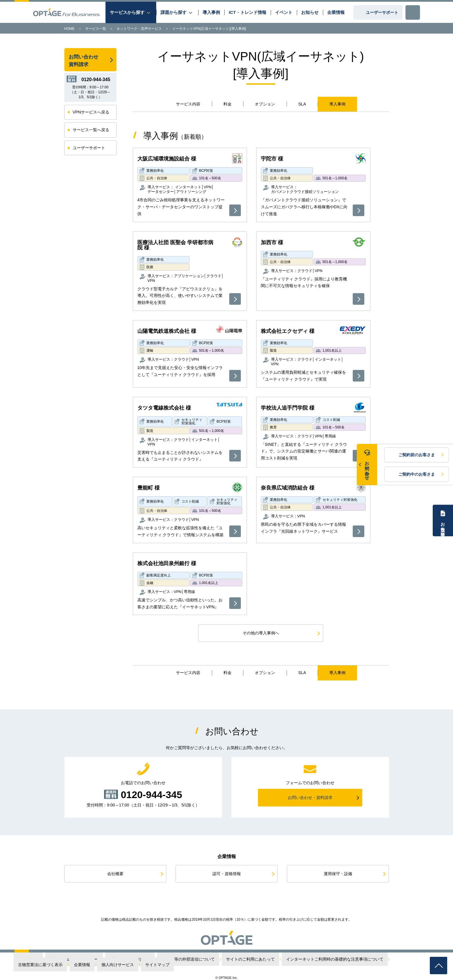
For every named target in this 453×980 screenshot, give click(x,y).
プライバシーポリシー (115, 959)
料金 (228, 104)
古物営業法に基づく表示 (327, 959)
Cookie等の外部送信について (158, 959)
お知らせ (310, 12)
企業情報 (336, 12)
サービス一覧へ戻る (91, 130)
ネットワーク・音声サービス (139, 29)
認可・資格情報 (227, 874)
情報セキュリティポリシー (75, 959)
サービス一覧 (96, 29)
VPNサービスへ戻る (91, 112)
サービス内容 (188, 104)
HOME (70, 29)
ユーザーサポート (382, 12)
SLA (302, 104)
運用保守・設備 (338, 874)
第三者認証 (42, 959)
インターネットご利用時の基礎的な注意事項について (266, 959)
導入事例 (211, 12)
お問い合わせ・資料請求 (310, 797)
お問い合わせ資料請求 (83, 61)
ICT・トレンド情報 (247, 12)
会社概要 (115, 874)
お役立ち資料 (443, 524)
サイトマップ (409, 959)
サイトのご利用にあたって (203, 959)
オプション (265, 104)
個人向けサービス (381, 959)
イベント (284, 12)
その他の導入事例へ (261, 633)
